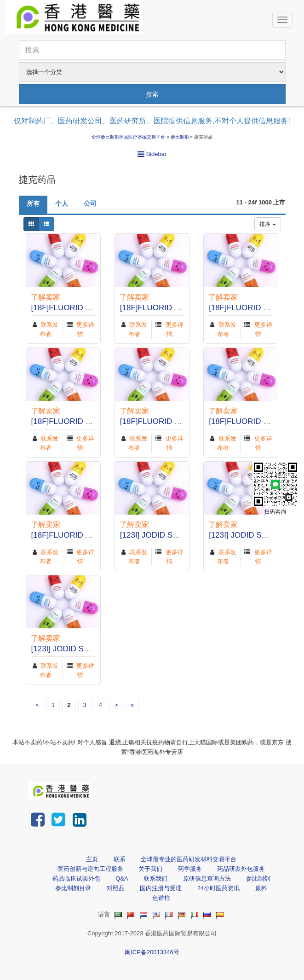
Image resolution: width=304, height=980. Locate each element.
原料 (261, 888)
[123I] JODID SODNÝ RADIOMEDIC (184, 535)
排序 (267, 224)
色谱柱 (161, 898)
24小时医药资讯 (218, 888)
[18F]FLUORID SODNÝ (72, 308)
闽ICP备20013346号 (152, 952)
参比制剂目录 (73, 888)
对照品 (116, 888)
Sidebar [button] (152, 154)
